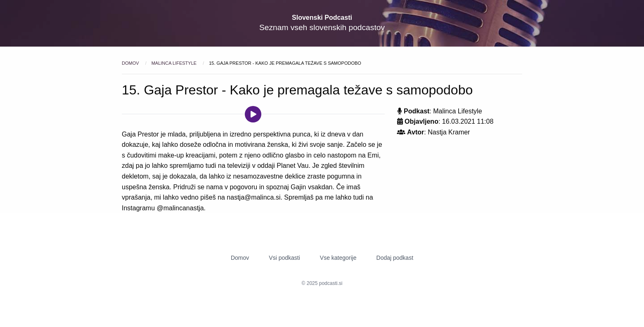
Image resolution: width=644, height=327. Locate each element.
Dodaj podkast (395, 258)
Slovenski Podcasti (322, 18)
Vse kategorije (338, 258)
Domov (131, 63)
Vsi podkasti (284, 258)
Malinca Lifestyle (175, 63)
